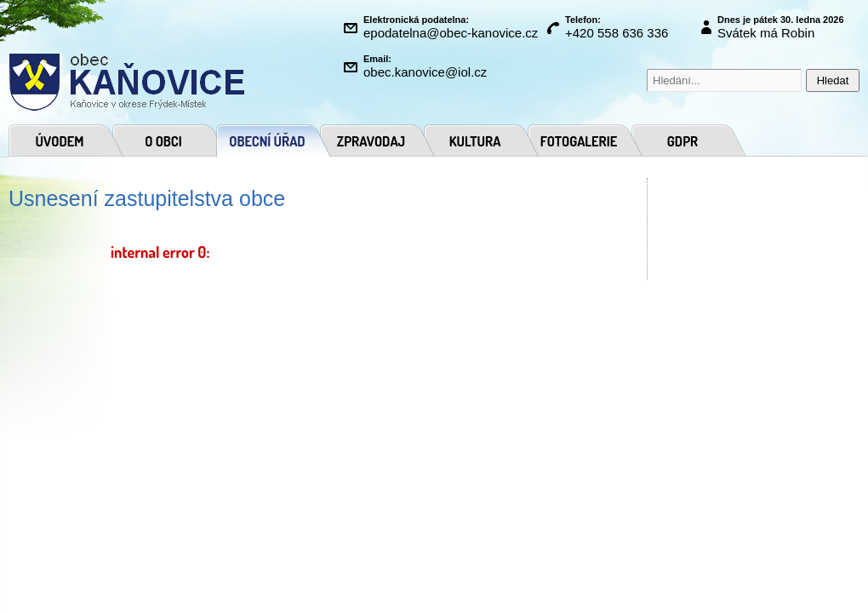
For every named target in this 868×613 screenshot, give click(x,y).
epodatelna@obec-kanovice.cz (451, 33)
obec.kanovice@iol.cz (425, 72)
